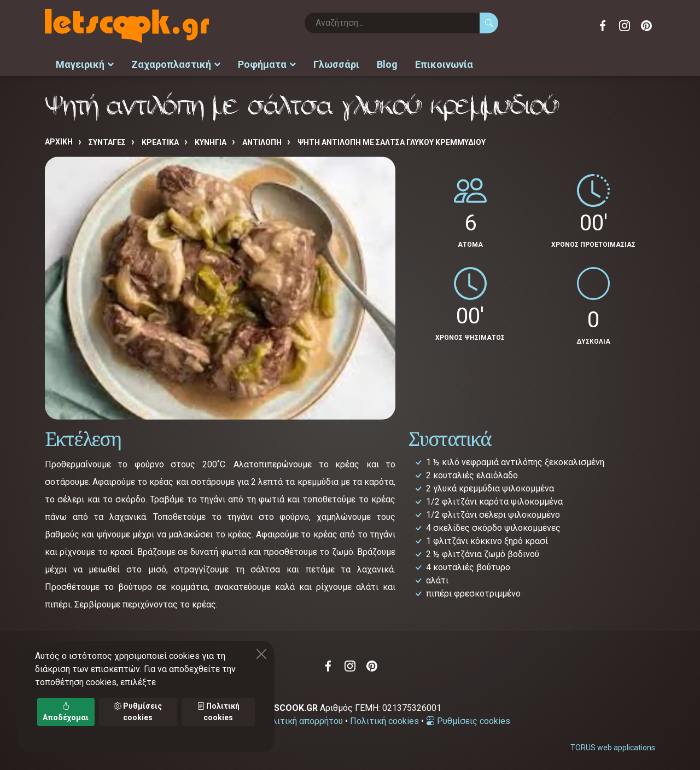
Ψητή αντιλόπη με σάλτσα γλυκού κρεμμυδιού (392, 141)
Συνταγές (107, 141)
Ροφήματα (267, 63)
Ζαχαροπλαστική (176, 63)
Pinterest (646, 26)
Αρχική (59, 140)
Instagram (625, 26)
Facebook (603, 26)
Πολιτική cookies (384, 719)
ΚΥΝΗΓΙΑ (211, 141)
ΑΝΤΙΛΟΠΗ (262, 141)
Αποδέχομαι (66, 712)
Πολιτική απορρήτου (302, 719)
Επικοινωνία (444, 63)
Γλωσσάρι (336, 63)
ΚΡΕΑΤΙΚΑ (160, 141)
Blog (387, 63)
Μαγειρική (85, 63)
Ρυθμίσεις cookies (468, 719)
